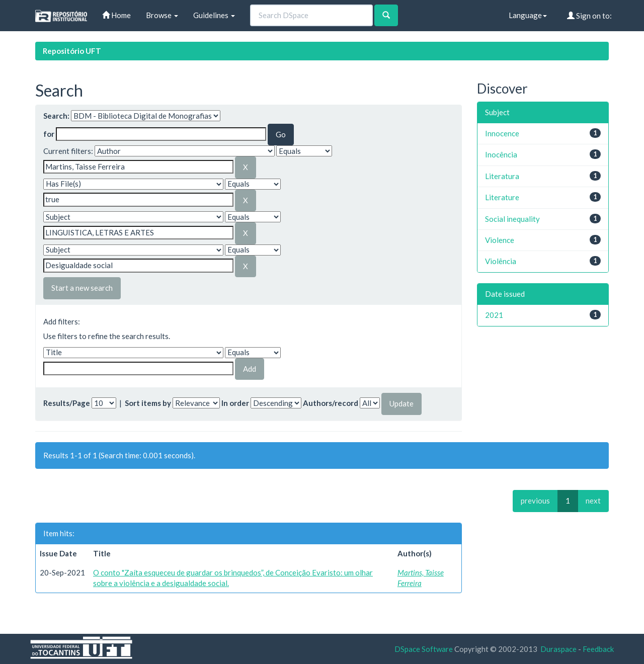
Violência (501, 261)
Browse (162, 15)
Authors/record (331, 403)
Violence (500, 240)
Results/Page (67, 403)
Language (528, 15)
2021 (494, 315)
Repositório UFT (72, 51)
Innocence (502, 133)
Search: (56, 116)
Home (116, 15)
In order (235, 403)
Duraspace (558, 649)
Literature (502, 197)
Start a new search (82, 288)
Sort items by (148, 403)
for (49, 134)
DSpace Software (424, 649)
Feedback (598, 649)
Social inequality (512, 219)
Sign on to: (589, 16)
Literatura (502, 176)
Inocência (501, 154)
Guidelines (214, 15)
